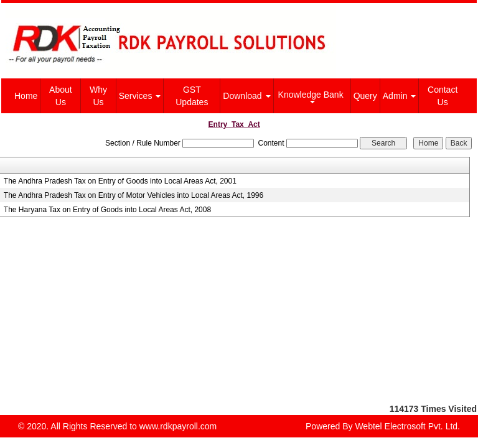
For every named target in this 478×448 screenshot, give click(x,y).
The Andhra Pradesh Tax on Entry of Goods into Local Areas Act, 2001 (120, 181)
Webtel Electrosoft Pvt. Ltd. (407, 426)
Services (140, 96)
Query (365, 96)
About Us (61, 96)
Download (246, 96)
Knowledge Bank (312, 96)
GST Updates (192, 96)
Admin (400, 96)
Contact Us (443, 96)
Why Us (98, 96)
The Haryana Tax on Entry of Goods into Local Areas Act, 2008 (107, 210)
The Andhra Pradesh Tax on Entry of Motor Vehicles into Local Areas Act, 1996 (134, 195)
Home (26, 96)
